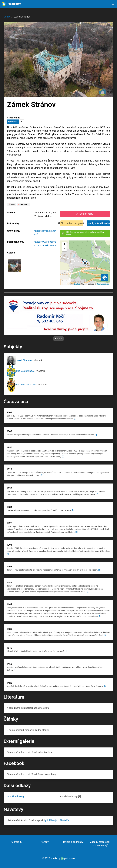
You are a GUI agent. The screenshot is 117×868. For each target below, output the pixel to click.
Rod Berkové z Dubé (22, 385)
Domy (7, 17)
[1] (75, 419)
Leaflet (77, 284)
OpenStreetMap (103, 284)
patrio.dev (68, 858)
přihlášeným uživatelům (58, 820)
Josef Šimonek (20, 360)
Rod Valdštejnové (21, 371)
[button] (113, 4)
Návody (45, 842)
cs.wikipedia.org (15, 796)
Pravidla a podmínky (72, 842)
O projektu (17, 842)
